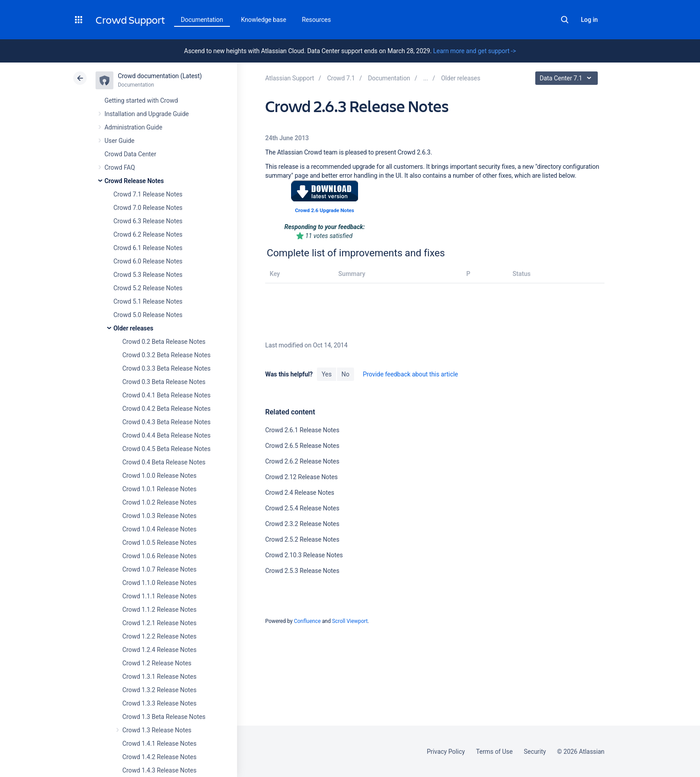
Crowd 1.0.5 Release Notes (159, 543)
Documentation (202, 20)
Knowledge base (264, 20)
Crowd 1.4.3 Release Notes (159, 770)
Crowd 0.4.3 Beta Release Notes (167, 422)
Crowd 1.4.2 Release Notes (159, 757)
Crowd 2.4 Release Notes (300, 493)
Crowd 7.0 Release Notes (148, 208)
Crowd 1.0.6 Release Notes (159, 556)
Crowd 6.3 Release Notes (148, 221)
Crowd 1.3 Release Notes (157, 730)
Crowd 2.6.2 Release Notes (302, 461)
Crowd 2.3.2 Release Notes (302, 524)
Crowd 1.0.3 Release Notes (159, 516)
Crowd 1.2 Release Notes (157, 663)
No (346, 374)
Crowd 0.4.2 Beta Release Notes (167, 409)
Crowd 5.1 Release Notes (148, 301)
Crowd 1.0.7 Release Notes (159, 569)
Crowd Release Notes (134, 181)
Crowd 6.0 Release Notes (148, 261)
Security (535, 752)
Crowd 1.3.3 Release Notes (159, 703)
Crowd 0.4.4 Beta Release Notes (167, 435)
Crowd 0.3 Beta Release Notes (164, 382)
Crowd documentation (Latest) (160, 76)
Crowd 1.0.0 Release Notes (159, 476)
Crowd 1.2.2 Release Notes (159, 636)
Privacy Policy (446, 752)
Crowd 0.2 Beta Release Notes (164, 342)
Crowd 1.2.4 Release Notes (159, 650)
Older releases (133, 328)
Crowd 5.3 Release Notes (148, 275)
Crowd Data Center (130, 154)
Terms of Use (494, 752)
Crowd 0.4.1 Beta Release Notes (167, 395)
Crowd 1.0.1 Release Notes (159, 489)
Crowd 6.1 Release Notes (148, 248)
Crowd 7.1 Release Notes (148, 194)
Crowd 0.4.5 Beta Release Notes (167, 449)
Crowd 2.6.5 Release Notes (302, 446)
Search (565, 20)
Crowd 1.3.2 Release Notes (159, 690)
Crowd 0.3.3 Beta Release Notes (167, 368)
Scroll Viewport (350, 621)
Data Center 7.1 (568, 78)
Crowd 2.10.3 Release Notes (304, 555)
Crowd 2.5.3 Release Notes (302, 571)
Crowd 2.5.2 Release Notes (302, 539)
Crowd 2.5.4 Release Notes (302, 508)
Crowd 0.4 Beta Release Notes (164, 462)
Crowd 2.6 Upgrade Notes (325, 210)
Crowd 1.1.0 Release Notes (159, 583)
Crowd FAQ (120, 167)
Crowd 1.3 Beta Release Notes (164, 717)
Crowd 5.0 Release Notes (148, 315)
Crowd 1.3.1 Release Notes (159, 677)
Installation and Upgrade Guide (147, 114)
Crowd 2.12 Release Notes (302, 477)
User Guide (119, 141)
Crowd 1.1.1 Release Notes (159, 596)
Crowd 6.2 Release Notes (148, 234)
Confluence (307, 621)
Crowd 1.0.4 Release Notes (159, 529)
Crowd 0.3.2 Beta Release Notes (167, 355)
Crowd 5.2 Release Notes (148, 288)
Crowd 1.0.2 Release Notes (159, 502)
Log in (589, 20)
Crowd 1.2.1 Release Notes (159, 623)
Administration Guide (133, 127)
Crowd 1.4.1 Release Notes (159, 744)
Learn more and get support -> (474, 51)
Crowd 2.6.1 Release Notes (302, 430)
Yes (326, 374)
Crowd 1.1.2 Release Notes (159, 610)
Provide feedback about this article (410, 374)
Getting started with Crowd (141, 100)
